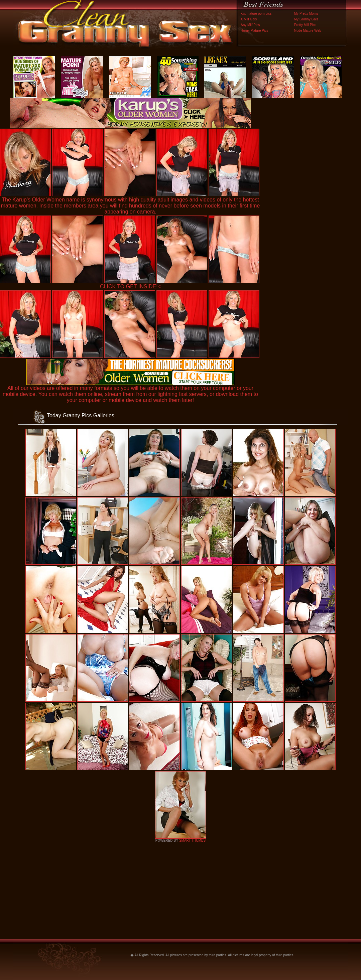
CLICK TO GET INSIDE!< (130, 287)
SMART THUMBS (192, 841)
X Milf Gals (249, 19)
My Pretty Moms (306, 14)
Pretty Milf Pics (305, 25)
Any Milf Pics (250, 25)
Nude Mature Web (308, 31)
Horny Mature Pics (254, 31)
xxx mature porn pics (256, 14)
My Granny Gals (306, 19)
